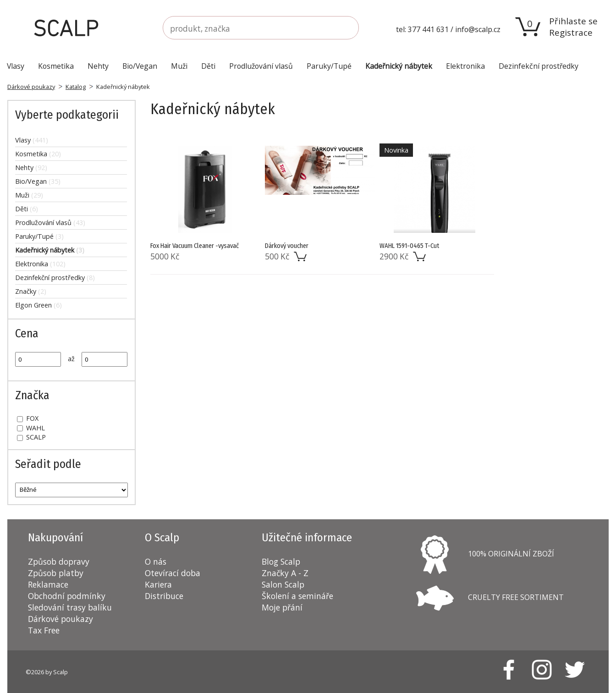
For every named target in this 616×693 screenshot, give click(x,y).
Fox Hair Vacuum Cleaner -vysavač (195, 246)
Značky (31, 291)
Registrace (571, 32)
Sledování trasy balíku (70, 607)
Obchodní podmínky (67, 596)
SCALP (31, 437)
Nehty (31, 168)
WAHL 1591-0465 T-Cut (409, 246)
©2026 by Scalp (47, 672)
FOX (28, 418)
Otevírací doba (173, 573)
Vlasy (32, 140)
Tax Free (44, 630)
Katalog (76, 87)
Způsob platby (56, 573)
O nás (156, 561)
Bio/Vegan (38, 181)
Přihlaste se (573, 21)
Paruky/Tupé (39, 236)
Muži (29, 195)
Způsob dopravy (59, 561)
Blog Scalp (281, 561)
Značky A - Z (285, 573)
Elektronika (40, 264)
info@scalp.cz (478, 29)
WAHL (31, 428)
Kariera (158, 584)
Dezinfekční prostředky (55, 278)
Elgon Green (38, 305)
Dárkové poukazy (31, 87)
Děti (27, 209)
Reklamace (48, 584)
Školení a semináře (297, 596)
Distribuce (164, 596)
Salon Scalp (283, 584)
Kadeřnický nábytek (50, 250)
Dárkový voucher (287, 246)
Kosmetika (38, 154)
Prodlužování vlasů (50, 223)
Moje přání (282, 607)
